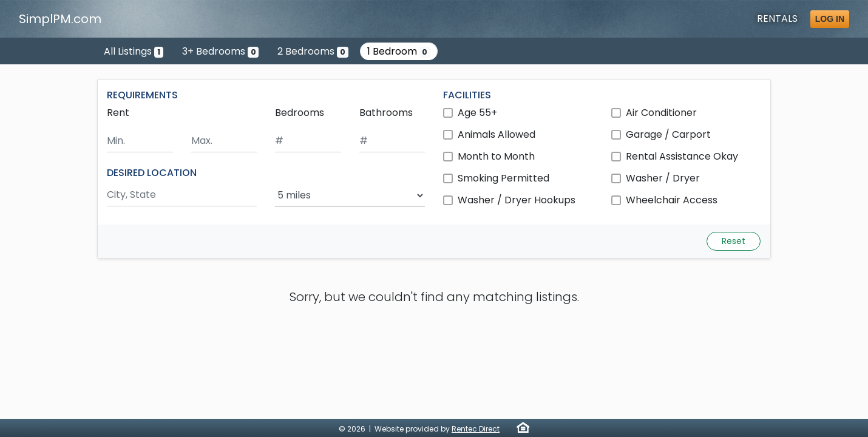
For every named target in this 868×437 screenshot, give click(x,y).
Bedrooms (300, 113)
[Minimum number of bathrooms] (392, 141)
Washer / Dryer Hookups (517, 200)
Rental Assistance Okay (682, 156)
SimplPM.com (60, 19)
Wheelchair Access (672, 200)
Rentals (777, 19)
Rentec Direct (476, 429)
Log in (830, 19)
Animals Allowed (497, 134)
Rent (118, 113)
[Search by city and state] (182, 195)
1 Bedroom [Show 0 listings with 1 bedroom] (399, 51)
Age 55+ (477, 113)
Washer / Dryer (663, 178)
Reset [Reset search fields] (734, 241)
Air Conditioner (661, 113)
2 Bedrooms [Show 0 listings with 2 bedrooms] (313, 51)
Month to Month (496, 156)
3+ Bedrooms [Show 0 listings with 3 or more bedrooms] (221, 51)
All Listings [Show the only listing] (134, 51)
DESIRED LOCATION (152, 173)
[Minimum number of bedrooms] (308, 141)
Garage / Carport (668, 134)
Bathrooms (386, 113)
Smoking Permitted (504, 178)
